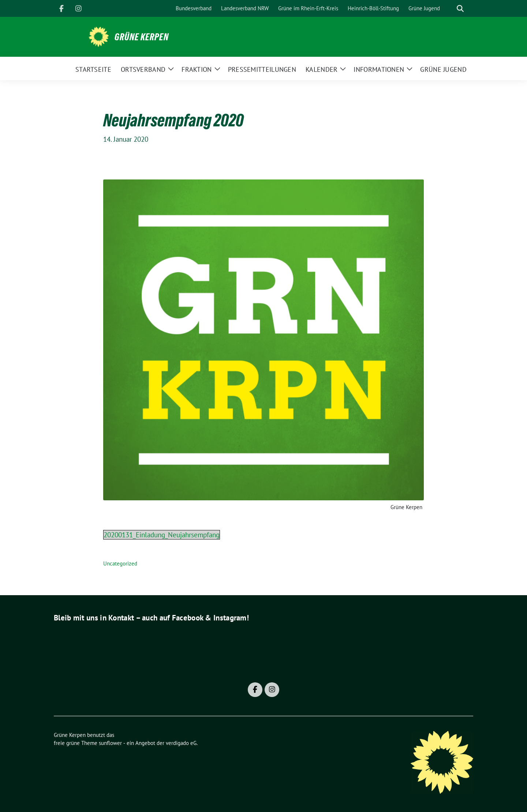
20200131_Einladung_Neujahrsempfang (162, 535)
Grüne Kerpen (142, 37)
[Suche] (450, 9)
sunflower (110, 743)
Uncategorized (120, 563)
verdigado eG (181, 743)
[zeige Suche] (460, 9)
